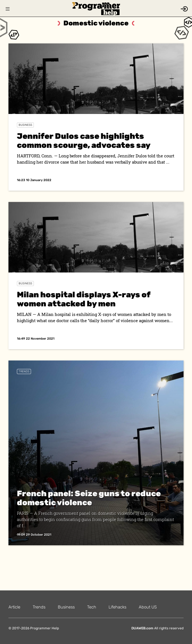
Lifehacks (117, 607)
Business (25, 125)
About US (148, 607)
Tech (92, 607)
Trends (24, 372)
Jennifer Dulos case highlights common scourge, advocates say (84, 141)
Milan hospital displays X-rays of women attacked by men (84, 299)
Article (14, 607)
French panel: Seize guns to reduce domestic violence (89, 498)
